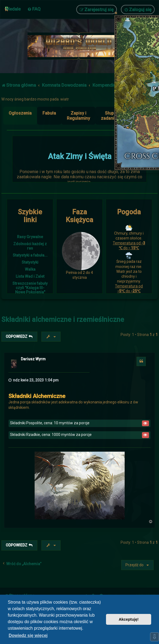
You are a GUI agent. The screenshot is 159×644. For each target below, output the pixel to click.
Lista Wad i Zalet (30, 276)
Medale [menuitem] (13, 9)
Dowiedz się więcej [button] (28, 635)
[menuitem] (34, 9)
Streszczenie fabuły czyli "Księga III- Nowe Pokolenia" (30, 288)
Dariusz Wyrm (33, 359)
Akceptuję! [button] (129, 619)
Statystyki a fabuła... (30, 255)
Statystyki (30, 262)
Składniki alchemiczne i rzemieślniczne (63, 320)
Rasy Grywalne (30, 237)
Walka (30, 269)
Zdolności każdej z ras (30, 246)
